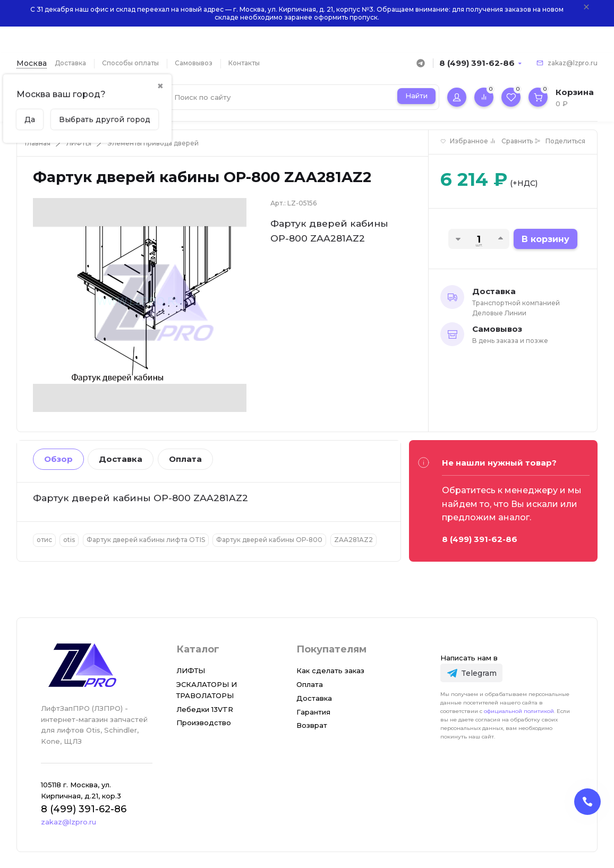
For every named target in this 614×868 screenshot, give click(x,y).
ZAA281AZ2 (353, 540)
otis (69, 540)
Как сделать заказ (330, 671)
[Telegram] (471, 673)
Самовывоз (194, 63)
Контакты (244, 63)
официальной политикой (519, 711)
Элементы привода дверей (153, 143)
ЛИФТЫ (79, 143)
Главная (38, 143)
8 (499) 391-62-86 (477, 63)
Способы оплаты (130, 63)
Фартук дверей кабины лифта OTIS (146, 540)
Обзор (58, 459)
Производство (204, 723)
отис (44, 540)
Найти (416, 96)
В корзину (545, 239)
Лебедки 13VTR (205, 709)
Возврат (312, 725)
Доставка (70, 63)
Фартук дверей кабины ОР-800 (269, 540)
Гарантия (313, 712)
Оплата (185, 459)
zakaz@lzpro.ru (573, 63)
